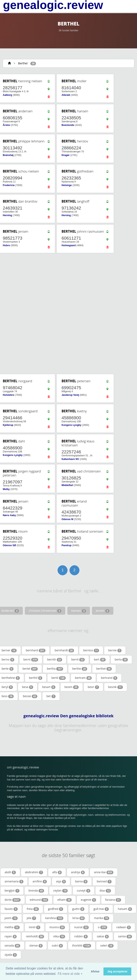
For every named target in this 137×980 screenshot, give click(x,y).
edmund (39, 900)
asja (61, 881)
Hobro (6, 245)
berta (121, 660)
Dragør (66, 155)
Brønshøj (8, 155)
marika (102, 918)
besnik (116, 687)
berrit (78, 660)
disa (105, 891)
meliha (12, 927)
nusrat (81, 927)
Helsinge (67, 185)
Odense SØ (9, 545)
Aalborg (7, 95)
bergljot (12, 891)
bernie (115, 650)
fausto (11, 909)
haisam (125, 909)
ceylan (60, 891)
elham (65, 900)
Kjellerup (8, 425)
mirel (35, 927)
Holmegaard (69, 245)
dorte (13, 900)
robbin (81, 936)
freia (33, 909)
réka (59, 936)
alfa (57, 872)
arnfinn (40, 881)
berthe (80, 669)
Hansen (79, 611)
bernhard (36, 650)
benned (104, 881)
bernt (31, 660)
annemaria (14, 881)
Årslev (7, 125)
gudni (78, 909)
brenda (36, 891)
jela (31, 918)
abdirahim (34, 872)
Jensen (103, 611)
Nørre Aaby (9, 515)
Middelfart (67, 485)
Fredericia (9, 185)
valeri (107, 946)
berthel (104, 669)
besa (27, 687)
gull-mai (101, 909)
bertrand (109, 678)
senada (12, 946)
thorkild (82, 946)
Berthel (23, 63)
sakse (103, 936)
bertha (55, 669)
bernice (91, 650)
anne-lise (104, 872)
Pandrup (67, 545)
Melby (6, 489)
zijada (11, 955)
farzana (113, 900)
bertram (83, 678)
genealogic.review (53, 5)
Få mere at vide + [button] (70, 974)
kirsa (79, 918)
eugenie (88, 900)
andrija (78, 872)
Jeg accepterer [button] (117, 971)
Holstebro (9, 395)
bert (100, 660)
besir (93, 687)
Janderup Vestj (70, 395)
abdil (10, 872)
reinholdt (35, 936)
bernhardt (64, 650)
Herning (7, 215)
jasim (11, 918)
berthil (36, 678)
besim (72, 687)
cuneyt (84, 891)
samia (125, 936)
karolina (54, 918)
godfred (56, 909)
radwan (124, 927)
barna (81, 881)
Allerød (66, 95)
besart (49, 687)
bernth (55, 660)
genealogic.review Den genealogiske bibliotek (68, 716)
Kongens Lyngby (71, 425)
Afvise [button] (95, 971)
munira (57, 927)
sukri (57, 946)
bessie (30, 696)
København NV (70, 459)
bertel (30, 669)
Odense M (67, 519)
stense (36, 946)
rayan (11, 936)
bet (51, 696)
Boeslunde (68, 125)
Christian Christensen (45, 611)
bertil (59, 678)
